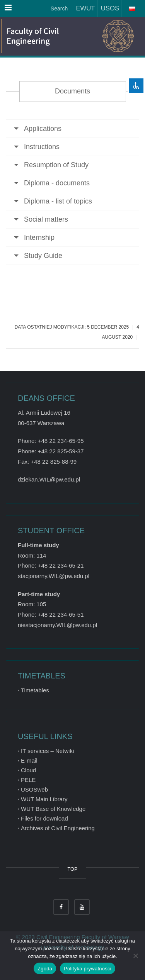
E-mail (29, 760)
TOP (73, 869)
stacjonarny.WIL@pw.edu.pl (54, 576)
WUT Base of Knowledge (53, 809)
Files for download (44, 818)
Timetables (35, 690)
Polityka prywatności (88, 969)
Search (58, 8)
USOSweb (34, 789)
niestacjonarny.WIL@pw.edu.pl (57, 625)
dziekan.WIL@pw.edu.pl (49, 479)
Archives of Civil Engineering (58, 828)
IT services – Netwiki (47, 751)
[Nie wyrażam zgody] (135, 956)
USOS (108, 8)
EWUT (84, 8)
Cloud (28, 770)
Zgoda (45, 969)
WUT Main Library (44, 799)
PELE (28, 780)
